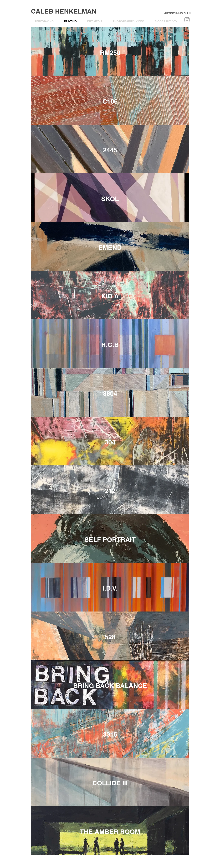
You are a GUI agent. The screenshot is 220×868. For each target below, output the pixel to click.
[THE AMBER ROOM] (110, 832)
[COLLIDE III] (110, 783)
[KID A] (110, 296)
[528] (110, 637)
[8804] (110, 393)
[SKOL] (110, 199)
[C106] (110, 101)
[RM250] (110, 53)
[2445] (110, 150)
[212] (110, 491)
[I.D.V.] (110, 588)
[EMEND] (110, 247)
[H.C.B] (110, 345)
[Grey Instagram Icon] (187, 20)
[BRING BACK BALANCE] (110, 686)
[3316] (110, 734)
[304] (110, 442)
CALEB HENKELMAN (64, 11)
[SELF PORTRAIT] (110, 540)
